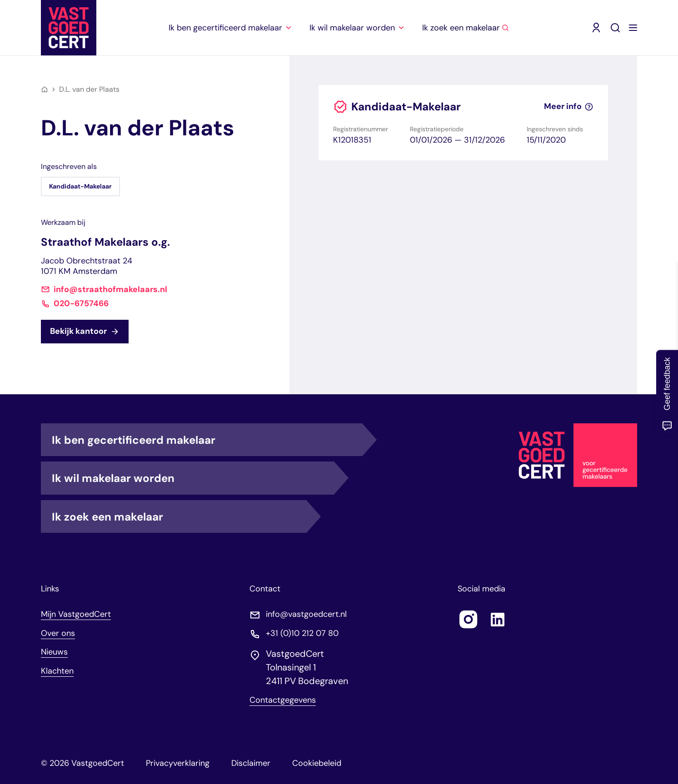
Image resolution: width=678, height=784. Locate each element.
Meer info (569, 107)
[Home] (45, 89)
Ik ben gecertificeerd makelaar (207, 440)
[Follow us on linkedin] (498, 620)
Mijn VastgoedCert (76, 614)
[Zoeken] (615, 28)
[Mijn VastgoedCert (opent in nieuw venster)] (596, 28)
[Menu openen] (633, 28)
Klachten (57, 671)
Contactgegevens (283, 700)
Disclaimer (251, 763)
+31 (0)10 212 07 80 (302, 633)
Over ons (58, 633)
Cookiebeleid (317, 763)
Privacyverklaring (178, 763)
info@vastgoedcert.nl (306, 614)
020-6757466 (81, 304)
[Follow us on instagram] (469, 620)
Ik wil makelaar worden (193, 478)
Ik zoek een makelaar (179, 516)
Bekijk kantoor (85, 331)
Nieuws (54, 652)
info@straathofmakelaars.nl (110, 290)
